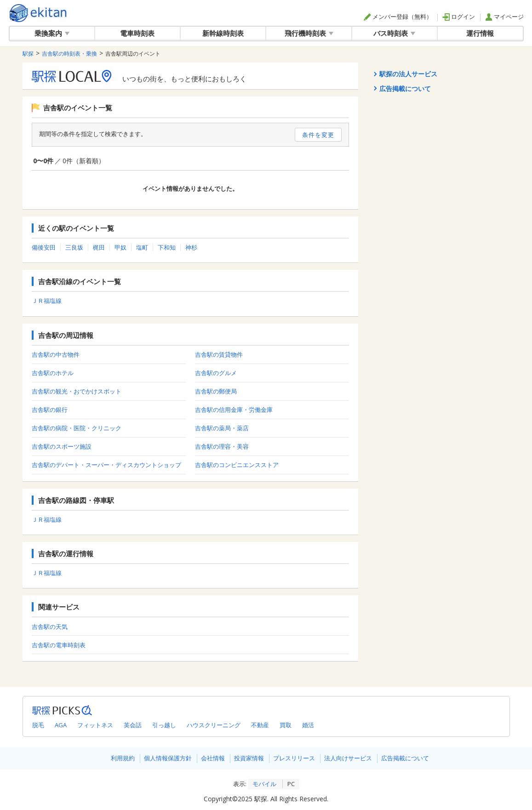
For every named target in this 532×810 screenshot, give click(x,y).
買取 (286, 725)
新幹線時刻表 (223, 33)
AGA (61, 725)
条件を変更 (318, 135)
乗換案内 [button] (52, 33)
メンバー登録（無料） (398, 17)
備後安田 (44, 247)
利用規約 (123, 758)
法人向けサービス (348, 758)
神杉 (191, 247)
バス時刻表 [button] (394, 33)
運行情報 (480, 33)
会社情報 (213, 758)
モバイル (264, 784)
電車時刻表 (137, 33)
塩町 (142, 247)
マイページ (504, 17)
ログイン (459, 17)
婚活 (308, 725)
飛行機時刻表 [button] (309, 33)
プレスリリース (294, 758)
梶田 (99, 247)
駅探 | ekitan (38, 13)
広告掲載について (405, 758)
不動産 (260, 725)
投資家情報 (249, 758)
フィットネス (95, 725)
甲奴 (120, 247)
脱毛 (38, 725)
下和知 (167, 247)
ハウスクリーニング (214, 725)
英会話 (133, 725)
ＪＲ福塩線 (47, 301)
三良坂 (74, 247)
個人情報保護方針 (168, 758)
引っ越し (164, 725)
